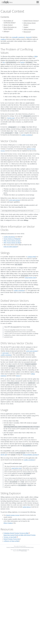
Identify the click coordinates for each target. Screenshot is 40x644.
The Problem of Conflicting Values (9, 22)
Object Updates (8, 523)
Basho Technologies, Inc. (24, 550)
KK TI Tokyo (24, 551)
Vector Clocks (8, 25)
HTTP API (4, 455)
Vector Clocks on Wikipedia (12, 239)
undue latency (27, 507)
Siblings (6, 31)
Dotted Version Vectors (31, 21)
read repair (5, 353)
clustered (28, 37)
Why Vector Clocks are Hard (12, 243)
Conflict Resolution (9, 237)
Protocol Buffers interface (30, 455)
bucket (22, 62)
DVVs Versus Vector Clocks (30, 24)
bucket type (11, 118)
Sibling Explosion (29, 29)
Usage (25, 27)
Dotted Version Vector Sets (12, 539)
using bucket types (30, 278)
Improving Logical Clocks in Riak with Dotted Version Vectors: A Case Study (20, 536)
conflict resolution (27, 135)
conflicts (3, 39)
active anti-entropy (15, 200)
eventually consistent (18, 37)
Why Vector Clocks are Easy (12, 241)
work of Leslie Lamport (10, 247)
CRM (35, 56)
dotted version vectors (13, 515)
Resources (27, 32)
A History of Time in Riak (11, 541)
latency (18, 376)
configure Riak (32, 257)
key (4, 62)
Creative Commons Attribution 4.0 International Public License (20, 547)
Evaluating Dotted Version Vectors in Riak (16, 533)
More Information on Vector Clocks (10, 28)
